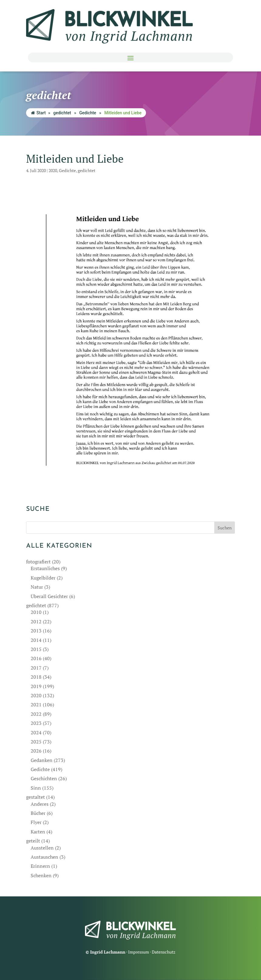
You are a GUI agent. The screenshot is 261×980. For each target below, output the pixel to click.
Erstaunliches (45, 568)
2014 (36, 640)
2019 (36, 686)
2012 (36, 622)
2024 (36, 732)
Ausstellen (42, 848)
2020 (53, 170)
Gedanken (42, 760)
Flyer (36, 822)
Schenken (41, 875)
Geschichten (44, 778)
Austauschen (44, 857)
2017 (36, 668)
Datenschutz (164, 952)
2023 (36, 723)
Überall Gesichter (49, 596)
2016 (36, 658)
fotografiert (38, 562)
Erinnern (40, 866)
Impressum (139, 952)
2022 (36, 714)
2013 (36, 631)
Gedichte (88, 113)
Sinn (36, 788)
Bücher (38, 813)
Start (38, 113)
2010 (36, 612)
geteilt (33, 841)
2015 (36, 649)
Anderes (40, 804)
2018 (36, 677)
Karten (38, 832)
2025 (36, 742)
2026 (36, 751)
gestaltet (36, 797)
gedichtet (62, 113)
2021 (36, 705)
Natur (37, 587)
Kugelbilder (43, 578)
